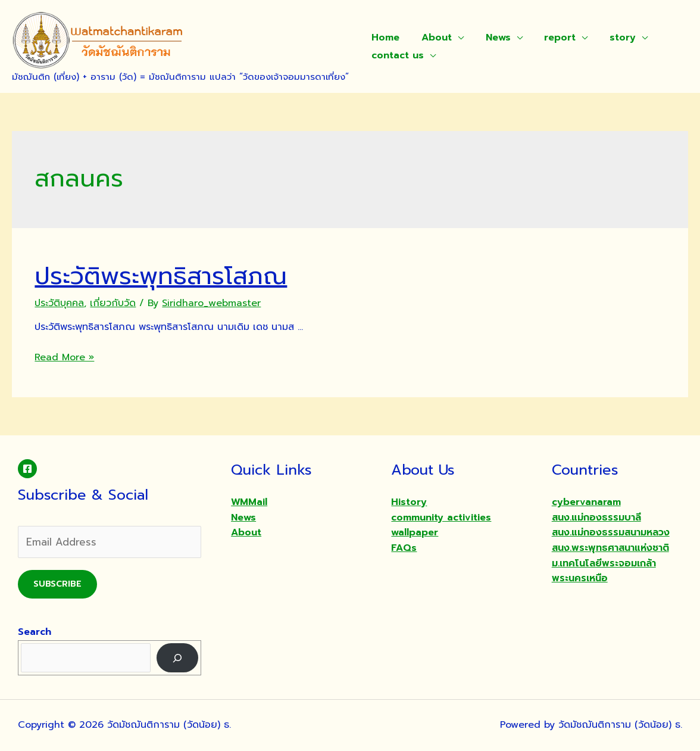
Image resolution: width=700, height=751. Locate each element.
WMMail (249, 502)
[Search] (178, 658)
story (610, 38)
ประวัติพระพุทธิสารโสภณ (161, 276)
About (432, 38)
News (491, 38)
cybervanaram (586, 502)
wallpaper (415, 532)
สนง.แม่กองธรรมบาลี (596, 518)
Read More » (64, 357)
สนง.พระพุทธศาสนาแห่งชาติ (610, 548)
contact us (396, 55)
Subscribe (57, 584)
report (550, 38)
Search (35, 632)
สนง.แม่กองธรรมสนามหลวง (611, 532)
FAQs (404, 548)
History (409, 502)
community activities (441, 518)
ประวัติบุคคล (59, 303)
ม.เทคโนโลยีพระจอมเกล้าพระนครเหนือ (604, 571)
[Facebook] (27, 469)
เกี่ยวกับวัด (113, 303)
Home (384, 38)
